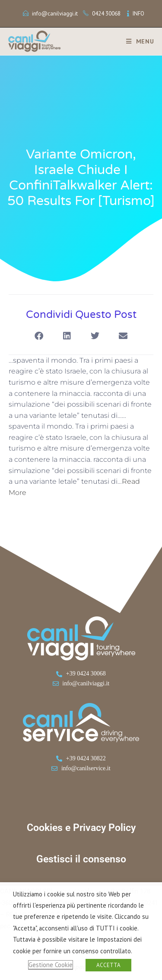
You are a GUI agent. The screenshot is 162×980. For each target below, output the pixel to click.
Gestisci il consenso (81, 859)
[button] (39, 336)
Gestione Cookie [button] (51, 965)
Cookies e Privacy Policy (81, 828)
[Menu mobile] (137, 41)
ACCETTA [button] (108, 965)
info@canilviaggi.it (55, 14)
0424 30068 (106, 14)
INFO (138, 14)
